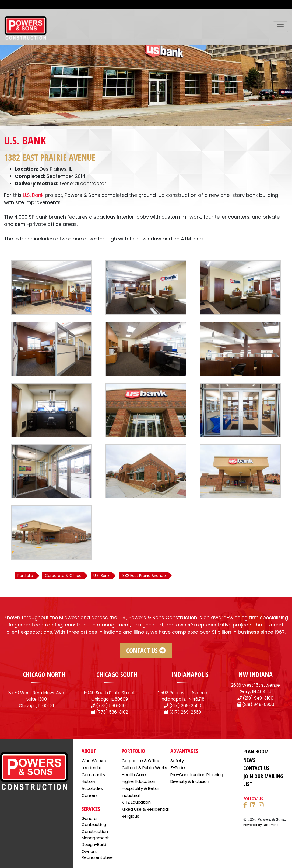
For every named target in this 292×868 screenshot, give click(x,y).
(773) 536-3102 (112, 712)
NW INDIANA (256, 674)
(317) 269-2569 (185, 712)
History (88, 781)
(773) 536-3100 (112, 706)
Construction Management (95, 835)
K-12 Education (136, 802)
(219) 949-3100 (258, 698)
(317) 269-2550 (185, 706)
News (249, 760)
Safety (177, 761)
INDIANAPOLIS (190, 674)
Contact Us (146, 650)
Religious (130, 816)
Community (93, 775)
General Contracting (94, 822)
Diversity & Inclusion (190, 781)
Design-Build (94, 844)
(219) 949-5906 (258, 705)
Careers (90, 795)
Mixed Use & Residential (145, 809)
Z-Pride (178, 768)
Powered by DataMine (261, 825)
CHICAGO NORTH (44, 674)
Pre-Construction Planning (197, 775)
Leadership (92, 768)
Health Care (134, 775)
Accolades (92, 788)
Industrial (131, 795)
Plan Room (256, 751)
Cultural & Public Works (144, 768)
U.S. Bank (33, 195)
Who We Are (94, 761)
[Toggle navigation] (280, 27)
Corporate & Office (141, 761)
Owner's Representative (97, 855)
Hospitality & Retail (140, 788)
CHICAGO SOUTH (117, 674)
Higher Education (138, 781)
